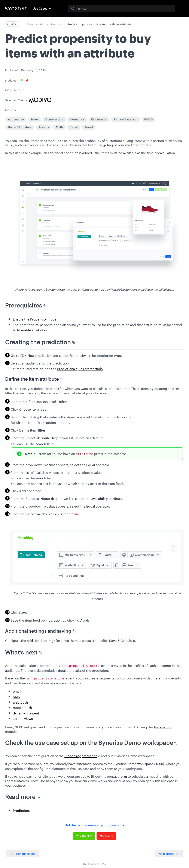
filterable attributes (32, 330)
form (123, 776)
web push (20, 702)
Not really (106, 836)
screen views (23, 718)
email (17, 691)
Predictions (22, 810)
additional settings (41, 640)
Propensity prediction (81, 755)
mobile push (22, 707)
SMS (16, 696)
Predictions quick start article (80, 368)
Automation (163, 727)
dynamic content (26, 713)
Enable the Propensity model (35, 319)
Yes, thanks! (84, 836)
